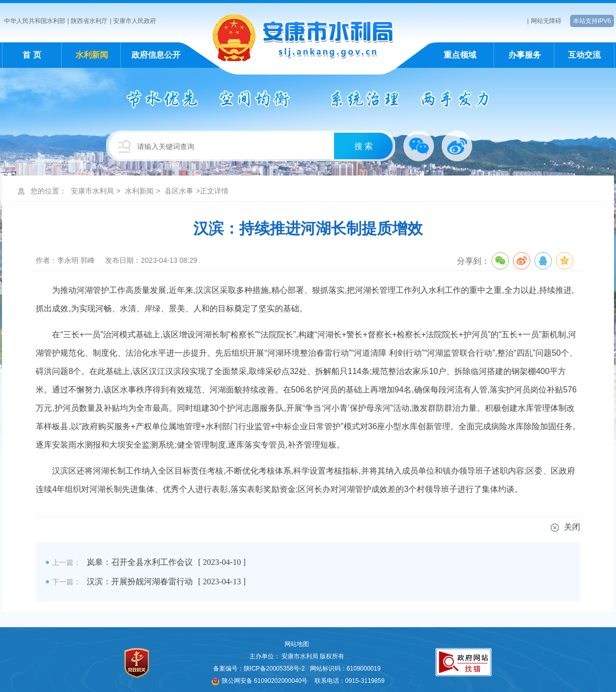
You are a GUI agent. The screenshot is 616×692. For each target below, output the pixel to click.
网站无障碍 (546, 21)
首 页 (32, 55)
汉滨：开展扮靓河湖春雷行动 (140, 582)
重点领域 (460, 55)
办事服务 (525, 55)
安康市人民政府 (135, 21)
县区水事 (179, 191)
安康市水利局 (92, 191)
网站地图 (297, 644)
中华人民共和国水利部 (35, 21)
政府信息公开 (156, 55)
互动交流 (584, 55)
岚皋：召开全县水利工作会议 (140, 562)
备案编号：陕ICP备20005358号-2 (259, 669)
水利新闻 (92, 55)
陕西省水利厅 (89, 21)
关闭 (566, 527)
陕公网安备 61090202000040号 (260, 681)
